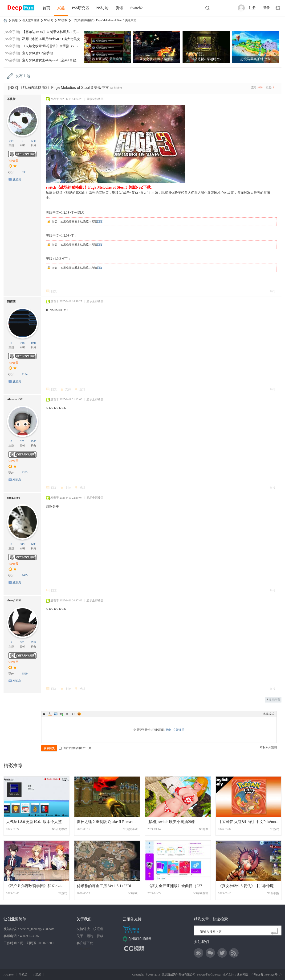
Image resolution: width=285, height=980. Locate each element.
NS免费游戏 (130, 829)
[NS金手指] (12, 32)
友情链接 (83, 929)
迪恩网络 (242, 975)
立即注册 (179, 730)
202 (22, 441)
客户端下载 (85, 943)
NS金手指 (273, 893)
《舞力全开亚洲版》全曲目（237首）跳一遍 (184, 886)
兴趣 (61, 8)
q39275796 (14, 498)
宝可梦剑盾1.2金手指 (37, 53)
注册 (252, 8)
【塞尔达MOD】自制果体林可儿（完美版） (54, 32)
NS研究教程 (59, 829)
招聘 (90, 936)
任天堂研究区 (31, 20)
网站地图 (85, 949)
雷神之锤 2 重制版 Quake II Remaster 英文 (111, 822)
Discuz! (217, 975)
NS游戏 (63, 20)
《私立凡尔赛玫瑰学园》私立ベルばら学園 (42, 886)
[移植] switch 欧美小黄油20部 (171, 822)
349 (22, 544)
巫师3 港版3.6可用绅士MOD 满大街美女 (51, 39)
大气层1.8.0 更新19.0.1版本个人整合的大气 (41, 822)
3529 (33, 642)
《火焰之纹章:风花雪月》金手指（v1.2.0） (53, 46)
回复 (100, 222)
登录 (266, 8)
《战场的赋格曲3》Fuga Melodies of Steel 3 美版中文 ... (106, 20)
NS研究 (49, 20)
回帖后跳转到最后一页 (75, 748)
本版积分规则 (268, 747)
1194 (33, 343)
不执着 (11, 99)
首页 (46, 8)
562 (22, 642)
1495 (33, 544)
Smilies (79, 714)
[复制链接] (117, 88)
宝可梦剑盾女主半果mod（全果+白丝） (51, 60)
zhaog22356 (14, 600)
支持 (68, 389)
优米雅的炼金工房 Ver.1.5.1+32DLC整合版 (111, 886)
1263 (33, 441)
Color (50, 714)
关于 (80, 936)
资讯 (119, 8)
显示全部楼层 (95, 99)
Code (73, 714)
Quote (67, 714)
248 (22, 343)
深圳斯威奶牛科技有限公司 (179, 975)
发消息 (17, 179)
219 (11, 141)
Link (61, 714)
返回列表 (274, 699)
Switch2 (136, 8)
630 (33, 141)
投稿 (100, 936)
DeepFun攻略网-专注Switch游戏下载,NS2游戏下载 (5, 20)
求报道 (98, 929)
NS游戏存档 (201, 893)
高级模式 (269, 714)
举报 (273, 291)
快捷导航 (278, 8)
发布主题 (23, 76)
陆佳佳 (11, 301)
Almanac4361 (15, 399)
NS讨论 (102, 8)
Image (56, 714)
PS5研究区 (81, 8)
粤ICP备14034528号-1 (267, 975)
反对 (82, 389)
